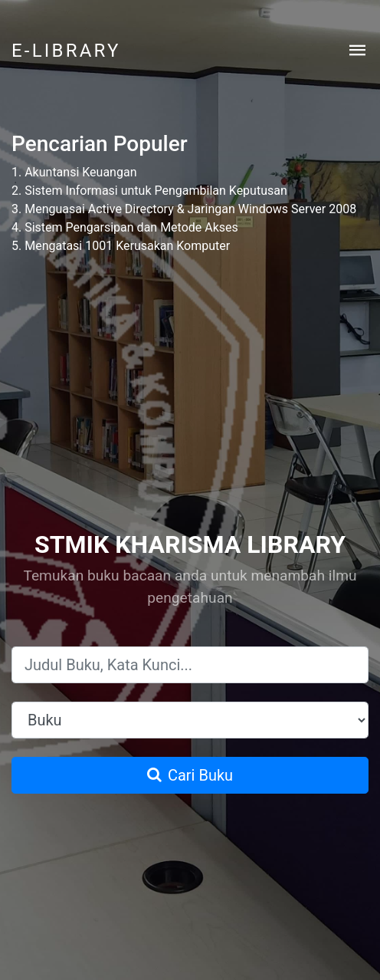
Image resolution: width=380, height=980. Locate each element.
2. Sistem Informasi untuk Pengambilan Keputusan (149, 191)
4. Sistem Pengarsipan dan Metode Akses (125, 227)
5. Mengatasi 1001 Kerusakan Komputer (121, 246)
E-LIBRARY (66, 51)
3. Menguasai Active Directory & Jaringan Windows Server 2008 (184, 209)
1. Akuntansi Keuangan (74, 172)
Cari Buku (190, 775)
